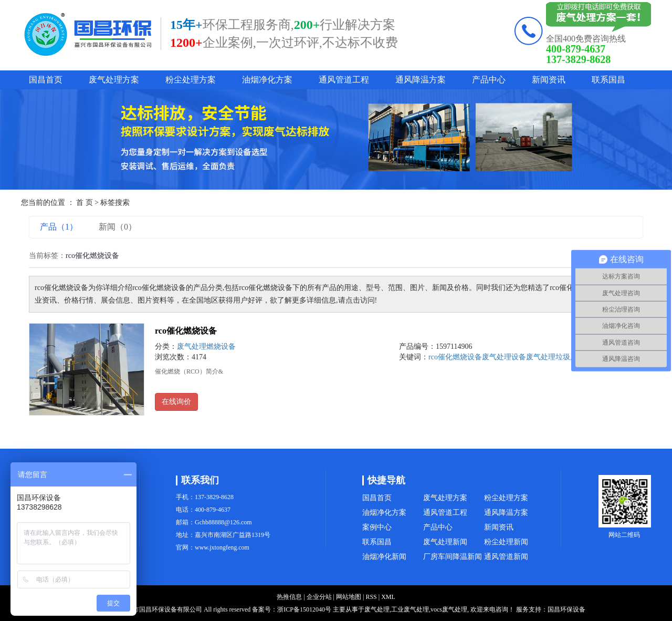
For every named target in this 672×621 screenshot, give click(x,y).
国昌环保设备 (566, 609)
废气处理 (541, 357)
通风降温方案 (421, 80)
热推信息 (289, 597)
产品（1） (59, 227)
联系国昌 (608, 80)
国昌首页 (46, 80)
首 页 (85, 203)
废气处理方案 (114, 80)
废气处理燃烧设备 (206, 346)
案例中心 (377, 527)
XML (388, 597)
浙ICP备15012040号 (304, 609)
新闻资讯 (549, 80)
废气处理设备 (504, 357)
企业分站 (319, 597)
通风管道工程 (344, 80)
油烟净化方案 (267, 80)
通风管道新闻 (506, 557)
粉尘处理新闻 (506, 542)
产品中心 (489, 80)
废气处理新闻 (445, 542)
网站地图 (349, 597)
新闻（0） (118, 227)
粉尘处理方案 (191, 80)
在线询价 (176, 402)
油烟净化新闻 (384, 557)
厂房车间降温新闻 (453, 557)
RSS (371, 597)
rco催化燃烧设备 (186, 331)
